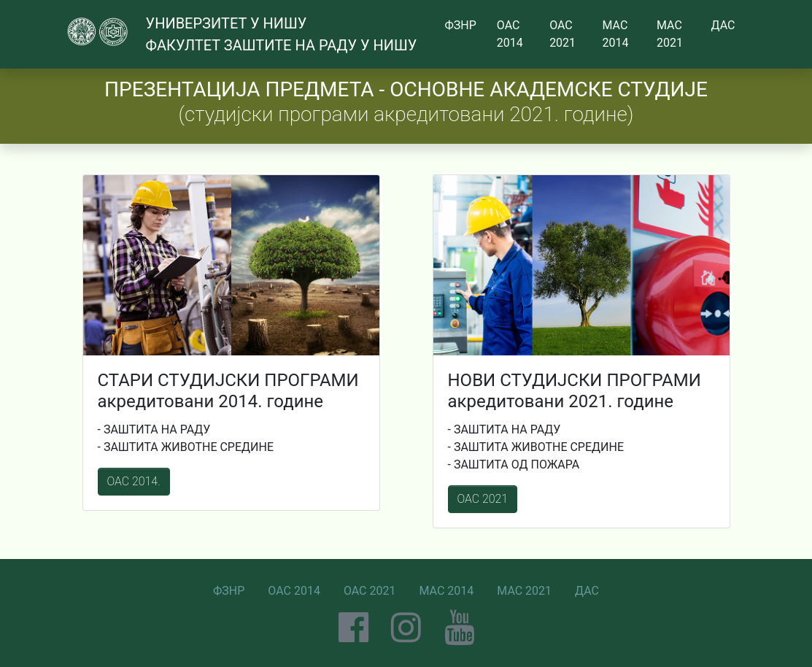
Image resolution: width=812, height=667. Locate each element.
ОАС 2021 (483, 499)
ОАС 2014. (134, 481)
